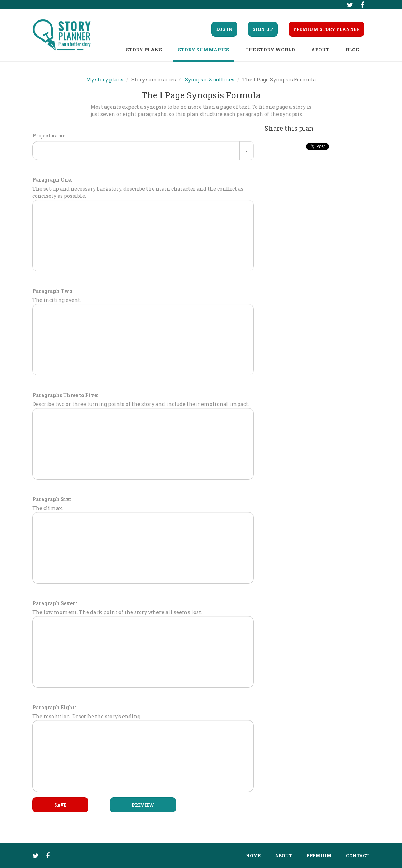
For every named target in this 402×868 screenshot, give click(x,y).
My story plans (105, 80)
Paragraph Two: (53, 291)
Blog (352, 50)
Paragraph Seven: (55, 603)
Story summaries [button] (204, 50)
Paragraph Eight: (54, 707)
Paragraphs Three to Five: (65, 395)
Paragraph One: (52, 180)
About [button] (320, 50)
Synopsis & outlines (210, 80)
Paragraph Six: (52, 499)
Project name (49, 136)
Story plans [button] (144, 50)
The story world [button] (270, 50)
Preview (143, 805)
